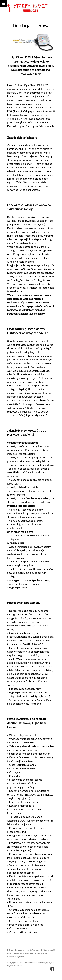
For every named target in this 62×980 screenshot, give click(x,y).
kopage (46, 977)
